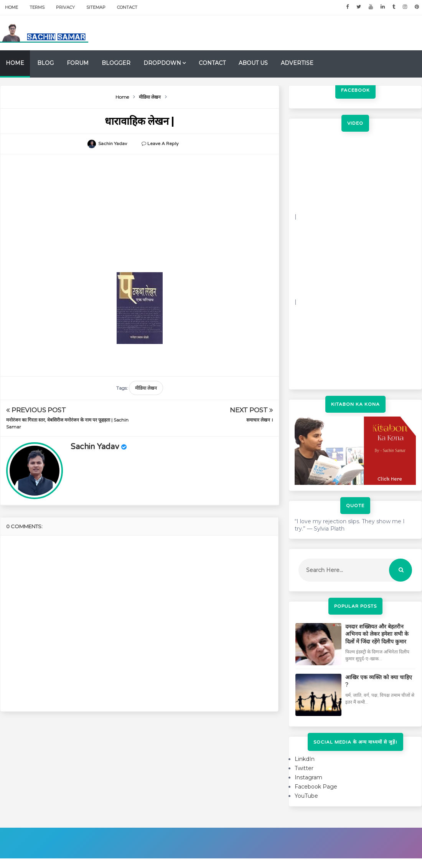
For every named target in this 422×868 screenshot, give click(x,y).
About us (253, 63)
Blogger (116, 63)
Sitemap (96, 7)
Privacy (65, 7)
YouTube (306, 796)
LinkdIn (305, 759)
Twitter (304, 768)
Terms (37, 7)
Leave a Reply (163, 144)
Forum (78, 63)
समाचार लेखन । (260, 420)
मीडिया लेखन (146, 388)
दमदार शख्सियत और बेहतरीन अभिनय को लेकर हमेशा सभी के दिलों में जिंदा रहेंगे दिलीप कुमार (377, 634)
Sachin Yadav (95, 447)
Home (12, 7)
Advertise (297, 63)
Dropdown (162, 63)
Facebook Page (316, 787)
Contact (127, 7)
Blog (45, 63)
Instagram (308, 777)
